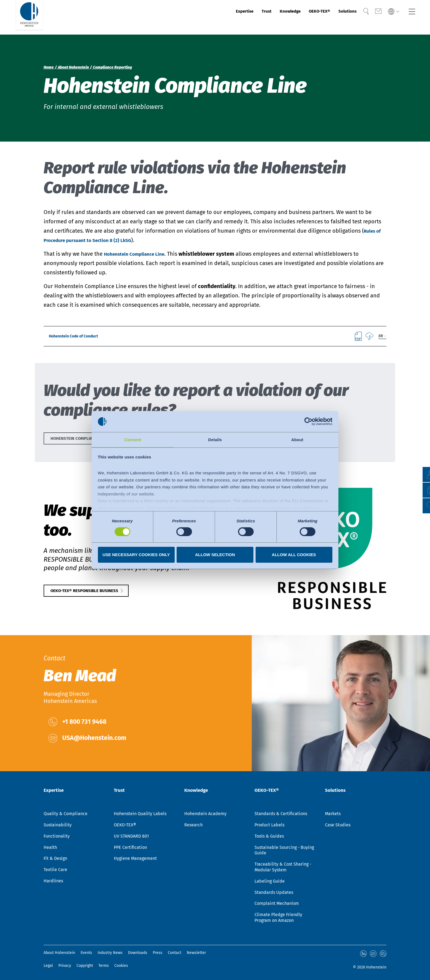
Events (86, 953)
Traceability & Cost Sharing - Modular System (283, 867)
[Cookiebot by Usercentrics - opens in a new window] (308, 421)
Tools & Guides (269, 836)
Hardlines (53, 881)
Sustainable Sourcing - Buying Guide (284, 850)
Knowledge (268, 17)
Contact (175, 953)
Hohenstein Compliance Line (140, 254)
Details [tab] (215, 439)
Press (158, 953)
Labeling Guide (270, 881)
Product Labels (269, 825)
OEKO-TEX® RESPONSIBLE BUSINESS (97, 598)
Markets (333, 814)
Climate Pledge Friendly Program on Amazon (278, 917)
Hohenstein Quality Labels (140, 814)
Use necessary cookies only (136, 555)
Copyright (85, 965)
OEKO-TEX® (305, 17)
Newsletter (196, 953)
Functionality (57, 836)
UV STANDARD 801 (131, 836)
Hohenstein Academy (205, 814)
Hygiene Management (135, 858)
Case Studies (338, 825)
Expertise (213, 17)
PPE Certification (130, 847)
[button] (421, 506)
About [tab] (297, 439)
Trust (240, 17)
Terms (104, 965)
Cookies (121, 965)
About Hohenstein (59, 953)
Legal (48, 965)
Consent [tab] (133, 439)
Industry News (110, 953)
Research (193, 825)
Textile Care (55, 870)
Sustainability (58, 825)
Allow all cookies (294, 555)
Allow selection (215, 555)
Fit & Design (55, 858)
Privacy (65, 965)
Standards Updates (274, 892)
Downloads (138, 953)
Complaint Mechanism (277, 903)
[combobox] (382, 338)
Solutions (340, 17)
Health (50, 847)
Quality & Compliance (66, 814)
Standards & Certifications (281, 814)
